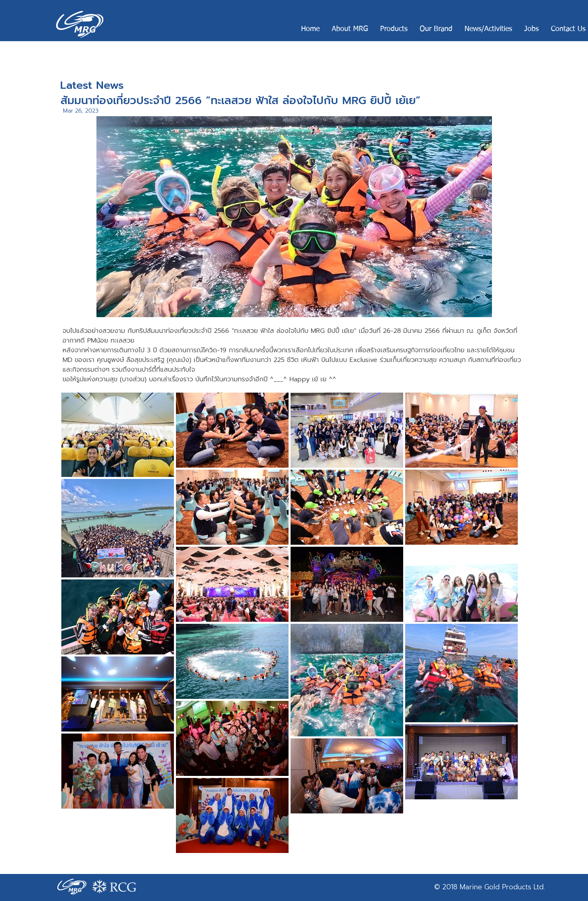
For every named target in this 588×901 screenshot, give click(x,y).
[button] (350, 29)
